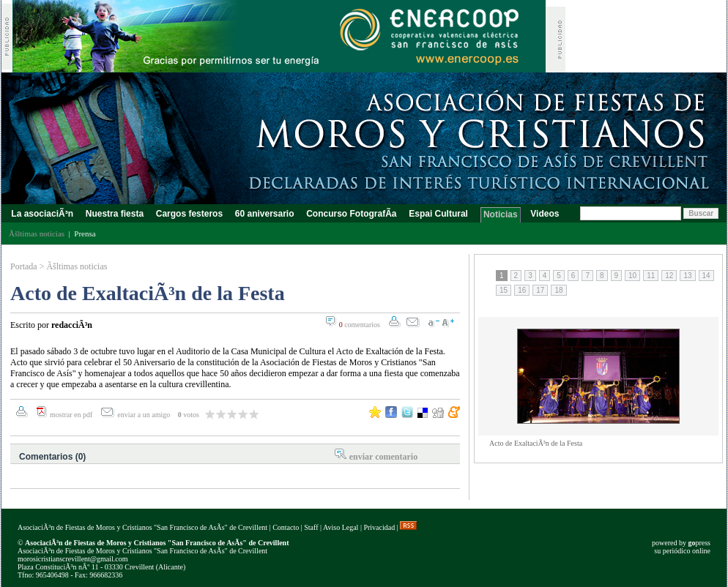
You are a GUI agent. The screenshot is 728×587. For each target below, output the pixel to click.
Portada (24, 266)
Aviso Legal (341, 527)
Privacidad (379, 527)
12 (669, 276)
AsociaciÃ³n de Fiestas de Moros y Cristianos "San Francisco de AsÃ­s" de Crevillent (142, 527)
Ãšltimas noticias (77, 266)
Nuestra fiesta (114, 214)
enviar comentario (383, 457)
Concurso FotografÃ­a (352, 214)
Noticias (501, 214)
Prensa (85, 233)
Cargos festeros (189, 214)
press (699, 543)
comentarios (360, 325)
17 (540, 290)
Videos (545, 214)
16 (522, 290)
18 (558, 290)
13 (687, 276)
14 (706, 276)
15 (504, 290)
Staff (311, 527)
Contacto (286, 527)
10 (632, 276)
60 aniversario (264, 214)
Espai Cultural (440, 214)
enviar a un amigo (144, 415)
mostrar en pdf (71, 415)
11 (651, 276)
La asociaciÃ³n (42, 214)
